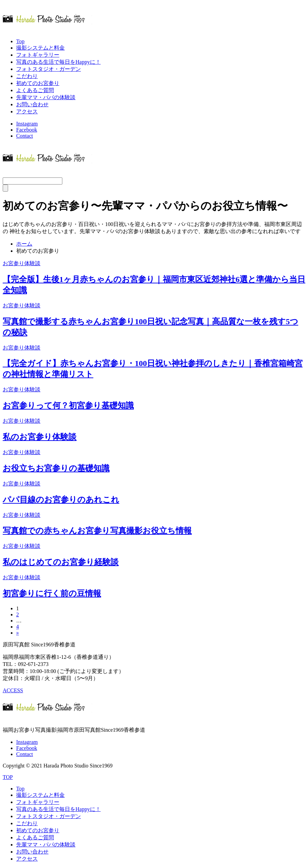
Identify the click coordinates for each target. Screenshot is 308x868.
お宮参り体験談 (22, 263)
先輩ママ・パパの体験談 (46, 97)
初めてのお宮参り (38, 83)
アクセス (27, 111)
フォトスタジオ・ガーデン (49, 69)
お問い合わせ (32, 104)
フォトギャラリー (38, 55)
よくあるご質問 (35, 90)
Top (20, 41)
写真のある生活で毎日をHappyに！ (58, 62)
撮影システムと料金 (40, 48)
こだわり (27, 76)
